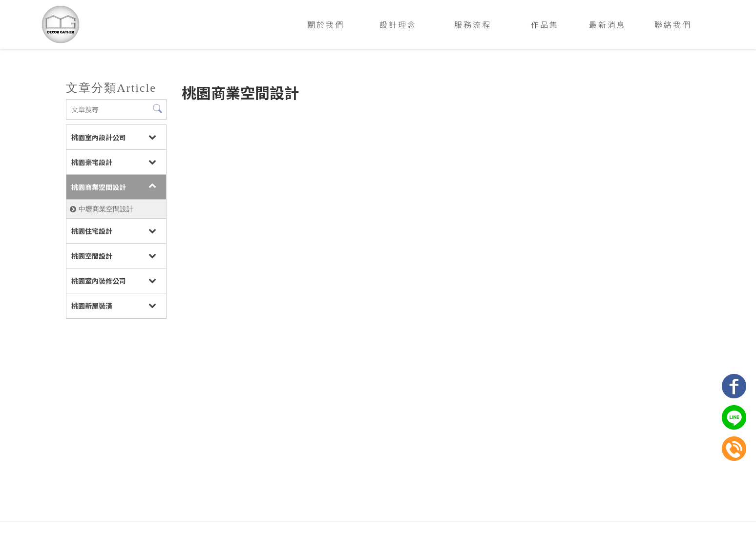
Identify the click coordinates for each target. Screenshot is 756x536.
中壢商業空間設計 (105, 209)
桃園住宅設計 (91, 231)
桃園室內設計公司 (98, 137)
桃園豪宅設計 (91, 162)
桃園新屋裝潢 (91, 306)
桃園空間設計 (91, 256)
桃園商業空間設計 (98, 187)
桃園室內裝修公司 (98, 281)
